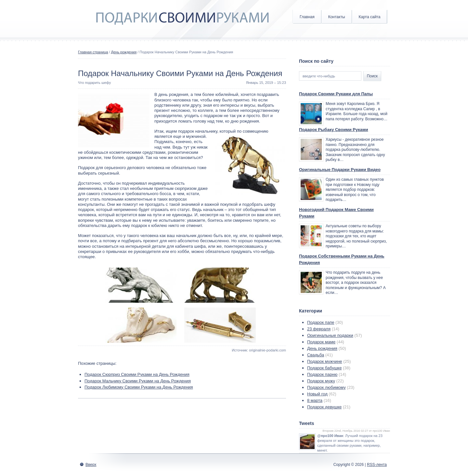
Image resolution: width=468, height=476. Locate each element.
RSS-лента (377, 465)
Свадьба (316, 355)
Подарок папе (321, 322)
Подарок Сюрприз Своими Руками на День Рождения (137, 374)
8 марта (315, 400)
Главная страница (93, 52)
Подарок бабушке (324, 368)
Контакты (337, 17)
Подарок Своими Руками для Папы (336, 94)
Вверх (91, 465)
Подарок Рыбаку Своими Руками (334, 130)
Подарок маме (321, 342)
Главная (307, 17)
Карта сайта (370, 17)
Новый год (317, 394)
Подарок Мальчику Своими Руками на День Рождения (138, 381)
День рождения (124, 52)
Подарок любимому (326, 387)
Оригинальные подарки (330, 335)
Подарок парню (322, 374)
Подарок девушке (324, 407)
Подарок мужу (321, 381)
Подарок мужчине (325, 361)
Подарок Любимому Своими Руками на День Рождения (139, 387)
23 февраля (319, 329)
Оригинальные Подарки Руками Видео (340, 170)
